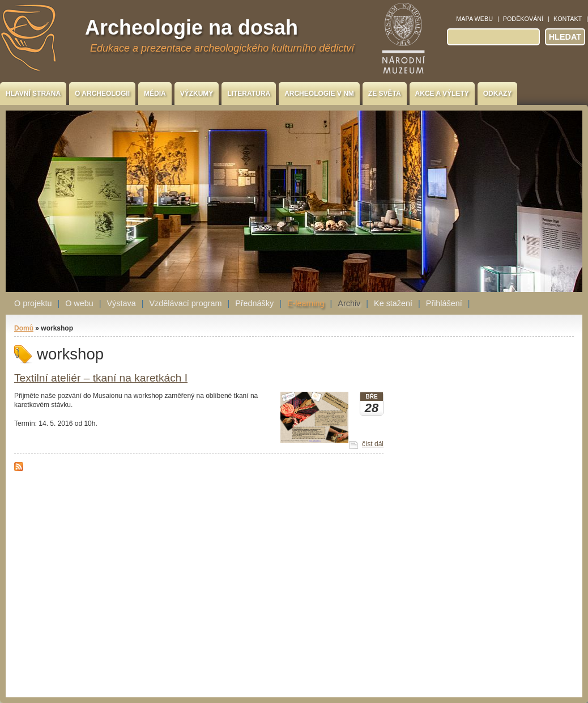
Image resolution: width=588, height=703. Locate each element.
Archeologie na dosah (191, 27)
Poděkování (523, 19)
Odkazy (498, 94)
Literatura (249, 94)
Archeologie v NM (319, 94)
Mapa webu (474, 19)
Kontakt (568, 19)
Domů (24, 328)
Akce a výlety (442, 94)
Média (155, 94)
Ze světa (385, 94)
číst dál (373, 444)
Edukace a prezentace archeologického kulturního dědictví (222, 48)
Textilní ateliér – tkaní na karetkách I (101, 378)
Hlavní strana (33, 94)
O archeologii (102, 94)
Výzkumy (197, 94)
